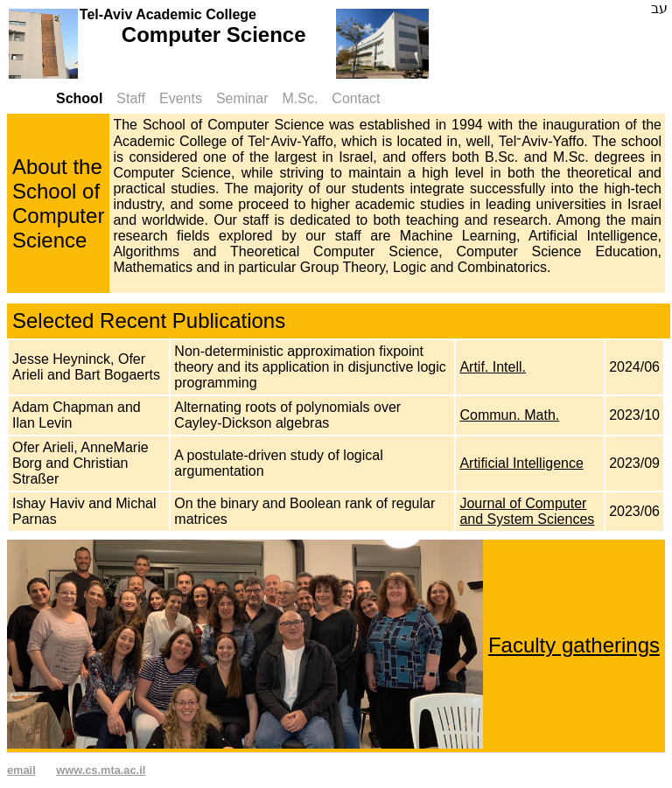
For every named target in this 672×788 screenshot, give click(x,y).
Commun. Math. (509, 415)
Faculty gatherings (574, 645)
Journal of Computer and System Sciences (527, 511)
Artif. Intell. (493, 367)
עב (659, 8)
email (21, 770)
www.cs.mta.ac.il (101, 770)
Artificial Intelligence (521, 463)
